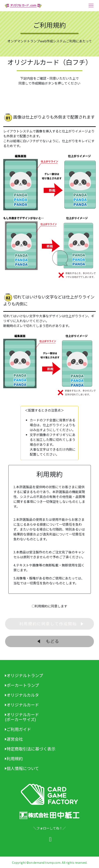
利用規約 (14, 758)
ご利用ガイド (18, 729)
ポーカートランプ (22, 685)
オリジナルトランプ (24, 675)
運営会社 (14, 739)
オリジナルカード (22, 705)
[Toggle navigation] (91, 6)
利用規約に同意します (51, 606)
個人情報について (22, 768)
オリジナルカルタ (22, 695)
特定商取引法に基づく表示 (30, 749)
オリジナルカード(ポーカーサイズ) (22, 717)
